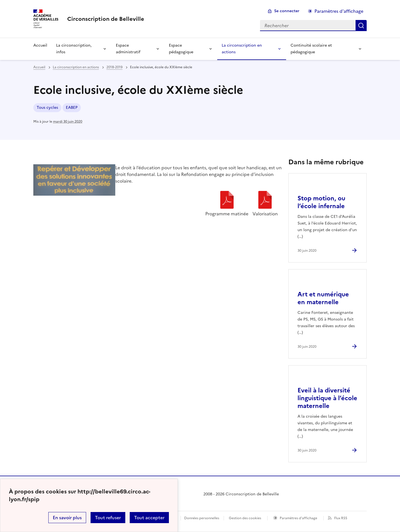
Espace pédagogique (181, 49)
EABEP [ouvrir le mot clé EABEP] (72, 108)
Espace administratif (128, 49)
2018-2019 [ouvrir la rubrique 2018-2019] (114, 67)
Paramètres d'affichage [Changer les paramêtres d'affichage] (339, 11)
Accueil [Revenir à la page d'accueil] (40, 45)
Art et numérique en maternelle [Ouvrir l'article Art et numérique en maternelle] (323, 298)
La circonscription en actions (242, 49)
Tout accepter (149, 518)
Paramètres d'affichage (298, 518)
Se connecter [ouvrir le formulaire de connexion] (287, 11)
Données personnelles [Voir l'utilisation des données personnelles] (202, 518)
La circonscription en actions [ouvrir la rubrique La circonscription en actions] (76, 67)
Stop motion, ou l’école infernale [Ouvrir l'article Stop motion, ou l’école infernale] (321, 202)
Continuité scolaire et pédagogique (311, 49)
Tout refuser (108, 518)
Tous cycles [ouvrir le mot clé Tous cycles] (47, 108)
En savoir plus (67, 518)
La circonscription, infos (74, 49)
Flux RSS (341, 518)
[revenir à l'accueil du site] (106, 19)
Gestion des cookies (245, 518)
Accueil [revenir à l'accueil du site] (39, 67)
